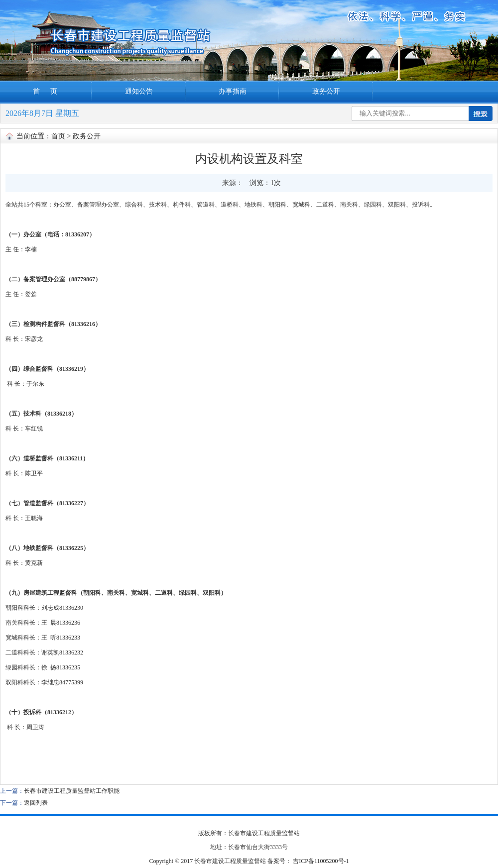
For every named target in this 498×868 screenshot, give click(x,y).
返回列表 (36, 803)
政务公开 (326, 91)
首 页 (46, 91)
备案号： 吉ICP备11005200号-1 (308, 861)
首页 (58, 136)
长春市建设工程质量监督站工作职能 (72, 791)
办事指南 (233, 91)
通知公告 (139, 91)
